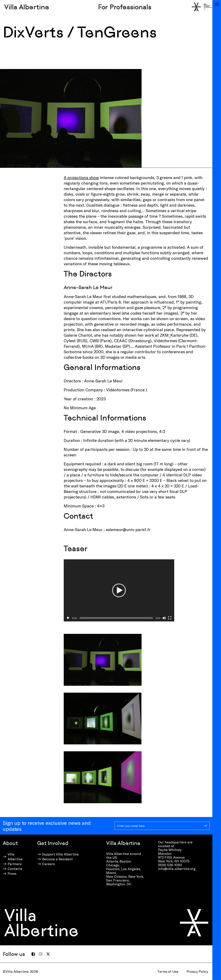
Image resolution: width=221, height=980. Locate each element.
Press (12, 873)
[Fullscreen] (170, 618)
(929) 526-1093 (170, 865)
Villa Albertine (27, 7)
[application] (119, 590)
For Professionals (125, 7)
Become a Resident (57, 859)
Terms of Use (168, 971)
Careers (48, 864)
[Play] (68, 618)
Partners (15, 864)
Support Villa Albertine (60, 854)
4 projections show (81, 177)
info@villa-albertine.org (177, 869)
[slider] (116, 618)
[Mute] (164, 618)
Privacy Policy (197, 971)
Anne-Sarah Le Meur (88, 287)
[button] (119, 590)
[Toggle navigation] (217, 4)
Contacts (15, 869)
